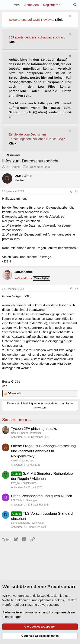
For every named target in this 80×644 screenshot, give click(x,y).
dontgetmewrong (21, 523)
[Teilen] (71, 191)
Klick (59, 20)
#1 (76, 191)
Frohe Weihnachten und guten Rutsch (42, 496)
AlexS (14, 461)
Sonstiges (32, 500)
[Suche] (75, 5)
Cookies (46, 596)
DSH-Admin (13, 167)
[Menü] (6, 5)
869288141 (17, 500)
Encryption (38, 523)
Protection (36, 433)
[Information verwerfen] (69, 16)
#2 (76, 289)
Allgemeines (27, 461)
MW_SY (16, 483)
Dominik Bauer (20, 433)
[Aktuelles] (66, 5)
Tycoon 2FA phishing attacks (34, 429)
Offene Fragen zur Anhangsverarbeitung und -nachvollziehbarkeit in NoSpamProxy (43, 451)
